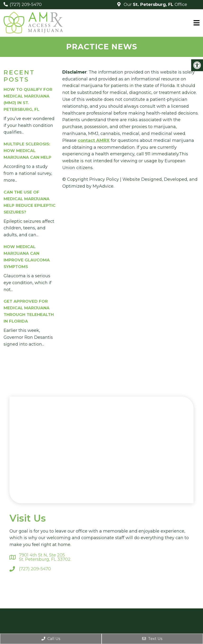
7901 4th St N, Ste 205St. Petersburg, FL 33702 (45, 557)
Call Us (51, 639)
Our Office (155, 5)
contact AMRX (94, 140)
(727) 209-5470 (26, 5)
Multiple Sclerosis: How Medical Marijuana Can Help (27, 151)
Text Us (152, 639)
